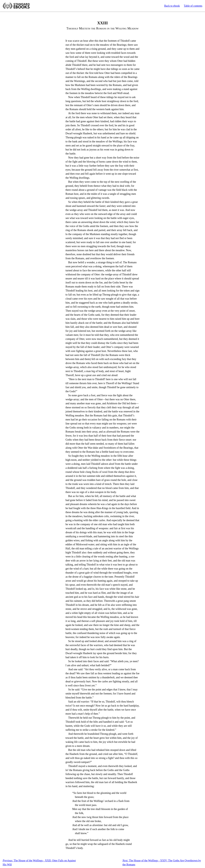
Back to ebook (172, 6)
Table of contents (193, 6)
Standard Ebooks (16, 6)
